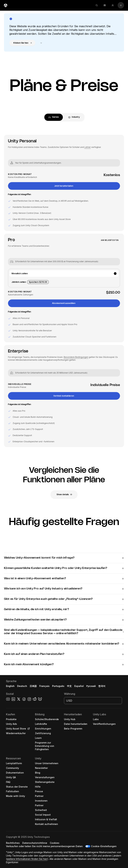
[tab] (54, 117)
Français (44, 686)
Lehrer (87, 147)
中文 (69, 686)
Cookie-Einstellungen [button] (104, 846)
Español (79, 686)
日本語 (33, 686)
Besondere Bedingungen (76, 357)
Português (58, 686)
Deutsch (22, 686)
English (10, 686)
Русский (91, 686)
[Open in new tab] (28, 729)
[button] (22, 43)
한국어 (102, 686)
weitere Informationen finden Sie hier (27, 859)
